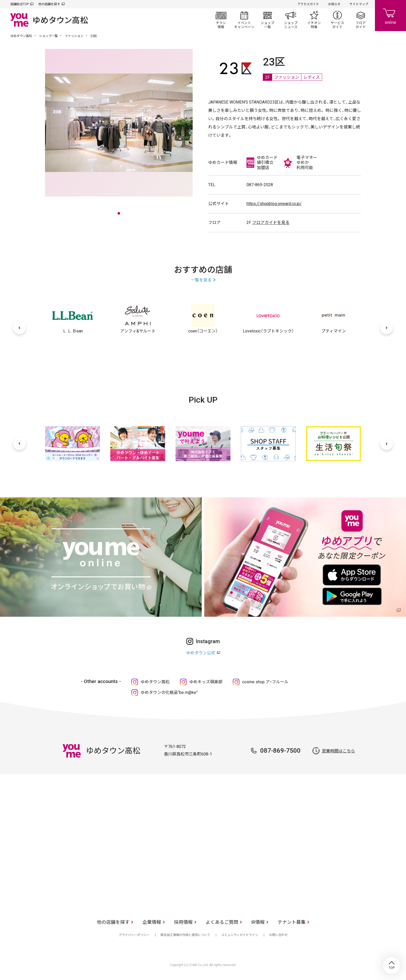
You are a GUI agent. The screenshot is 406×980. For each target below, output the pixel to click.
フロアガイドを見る (271, 223)
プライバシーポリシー (134, 935)
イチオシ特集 (314, 20)
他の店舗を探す (49, 4)
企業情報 (152, 922)
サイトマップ (359, 4)
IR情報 (258, 922)
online (390, 16)
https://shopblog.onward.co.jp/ (274, 204)
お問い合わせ (278, 935)
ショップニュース (291, 20)
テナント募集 (292, 922)
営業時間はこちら (338, 751)
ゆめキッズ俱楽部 (206, 682)
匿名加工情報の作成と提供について (185, 935)
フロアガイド (361, 20)
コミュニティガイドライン (240, 935)
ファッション (74, 36)
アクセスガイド (308, 4)
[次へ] (387, 328)
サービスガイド (337, 20)
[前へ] (19, 328)
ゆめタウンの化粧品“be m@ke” (169, 692)
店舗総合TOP (20, 4)
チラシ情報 (221, 20)
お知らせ (334, 4)
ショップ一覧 (267, 20)
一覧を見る (201, 280)
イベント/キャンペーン (244, 20)
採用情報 (183, 922)
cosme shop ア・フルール (265, 682)
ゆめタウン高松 (21, 36)
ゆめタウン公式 (201, 653)
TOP (392, 966)
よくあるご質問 (222, 922)
